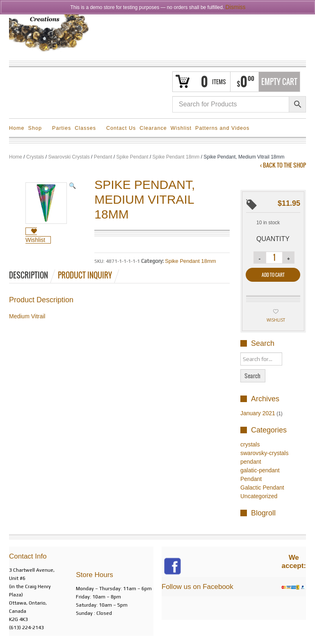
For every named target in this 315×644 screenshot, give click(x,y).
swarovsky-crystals (264, 453)
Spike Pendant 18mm (176, 157)
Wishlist (181, 128)
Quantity (273, 239)
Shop (36, 129)
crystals (250, 444)
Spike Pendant (132, 157)
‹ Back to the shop (283, 165)
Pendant (103, 157)
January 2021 (258, 413)
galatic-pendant (260, 470)
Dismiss (236, 7)
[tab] (33, 275)
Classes (87, 129)
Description (29, 275)
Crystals (35, 157)
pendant (251, 462)
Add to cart (273, 275)
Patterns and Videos (222, 128)
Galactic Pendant (262, 488)
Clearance (153, 128)
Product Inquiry (85, 275)
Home (17, 128)
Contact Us (121, 128)
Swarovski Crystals (69, 157)
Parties (62, 128)
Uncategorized (259, 496)
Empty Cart (279, 82)
